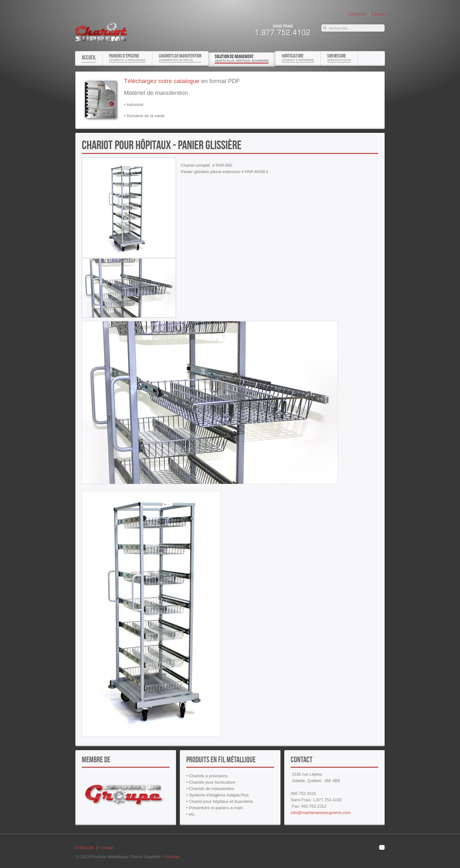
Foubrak (172, 857)
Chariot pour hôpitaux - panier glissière (162, 145)
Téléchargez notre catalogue (162, 81)
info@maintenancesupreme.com (321, 813)
